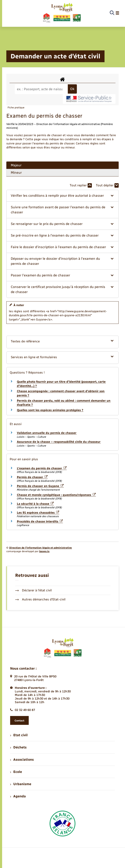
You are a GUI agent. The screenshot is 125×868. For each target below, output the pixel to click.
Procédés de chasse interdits (40, 521)
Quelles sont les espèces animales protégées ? (50, 410)
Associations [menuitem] (22, 760)
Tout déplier (107, 185)
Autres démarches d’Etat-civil (40, 599)
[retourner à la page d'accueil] (62, 13)
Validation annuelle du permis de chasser (47, 433)
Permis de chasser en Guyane (40, 486)
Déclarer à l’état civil (33, 590)
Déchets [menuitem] (18, 747)
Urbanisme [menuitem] (21, 784)
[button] (62, 196)
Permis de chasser (32, 477)
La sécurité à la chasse (35, 504)
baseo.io (44, 551)
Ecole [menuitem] (16, 772)
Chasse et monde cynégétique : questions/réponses (56, 495)
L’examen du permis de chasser (42, 468)
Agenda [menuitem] (18, 796)
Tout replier (81, 185)
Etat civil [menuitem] (19, 735)
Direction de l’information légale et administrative (41, 548)
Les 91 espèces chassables (38, 513)
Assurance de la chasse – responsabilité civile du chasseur (59, 442)
